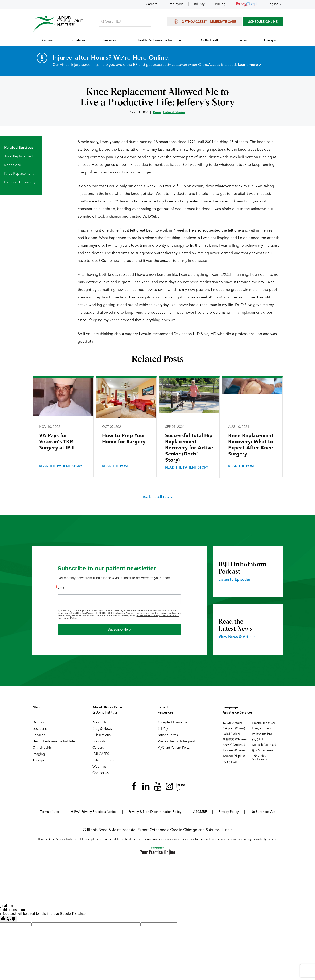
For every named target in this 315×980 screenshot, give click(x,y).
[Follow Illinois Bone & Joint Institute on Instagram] (169, 787)
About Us (99, 723)
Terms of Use (49, 812)
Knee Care (13, 165)
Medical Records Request (176, 742)
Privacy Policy (229, 812)
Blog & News (102, 729)
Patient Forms (168, 735)
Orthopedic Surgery (20, 183)
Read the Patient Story (61, 466)
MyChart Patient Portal (174, 748)
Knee (157, 113)
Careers (152, 4)
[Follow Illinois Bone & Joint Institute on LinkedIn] (146, 787)
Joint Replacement (19, 157)
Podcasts (99, 742)
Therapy (39, 761)
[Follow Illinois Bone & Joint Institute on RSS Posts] (181, 787)
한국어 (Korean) (262, 751)
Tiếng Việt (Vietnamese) (261, 758)
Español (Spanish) (264, 723)
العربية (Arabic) (232, 723)
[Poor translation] (12, 919)
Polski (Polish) (231, 734)
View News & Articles (237, 637)
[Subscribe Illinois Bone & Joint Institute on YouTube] (158, 787)
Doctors (38, 723)
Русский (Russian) (234, 751)
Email (62, 588)
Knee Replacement (19, 174)
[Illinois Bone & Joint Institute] (58, 23)
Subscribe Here (119, 630)
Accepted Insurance (172, 723)
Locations (40, 729)
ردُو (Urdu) (259, 740)
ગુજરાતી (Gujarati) (234, 745)
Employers (176, 4)
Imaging (39, 754)
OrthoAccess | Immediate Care (205, 21)
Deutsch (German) (264, 745)
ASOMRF (200, 812)
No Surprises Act (263, 812)
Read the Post (115, 466)
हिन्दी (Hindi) (230, 763)
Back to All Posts (158, 498)
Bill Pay (199, 4)
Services (39, 735)
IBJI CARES (101, 754)
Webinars (100, 767)
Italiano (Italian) (262, 734)
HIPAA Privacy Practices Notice (94, 812)
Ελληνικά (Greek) (234, 729)
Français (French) (263, 729)
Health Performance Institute (54, 742)
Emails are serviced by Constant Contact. (158, 616)
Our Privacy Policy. (67, 618)
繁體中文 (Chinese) (235, 740)
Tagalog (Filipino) (234, 756)
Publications (101, 735)
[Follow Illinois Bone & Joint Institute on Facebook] (134, 787)
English (273, 4)
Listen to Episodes (235, 580)
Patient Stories (174, 113)
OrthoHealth (42, 748)
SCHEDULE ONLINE (263, 22)
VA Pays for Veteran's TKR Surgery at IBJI (57, 442)
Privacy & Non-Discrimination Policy (155, 812)
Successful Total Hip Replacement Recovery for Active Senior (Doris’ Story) (189, 448)
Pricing (220, 4)
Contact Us (101, 773)
